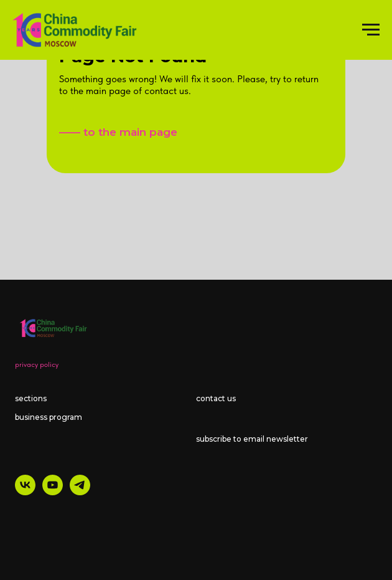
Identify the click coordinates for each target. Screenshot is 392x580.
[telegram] (80, 492)
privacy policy (37, 364)
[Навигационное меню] (371, 30)
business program (49, 417)
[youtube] (53, 492)
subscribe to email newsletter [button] (252, 439)
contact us (216, 398)
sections (31, 398)
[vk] (25, 492)
